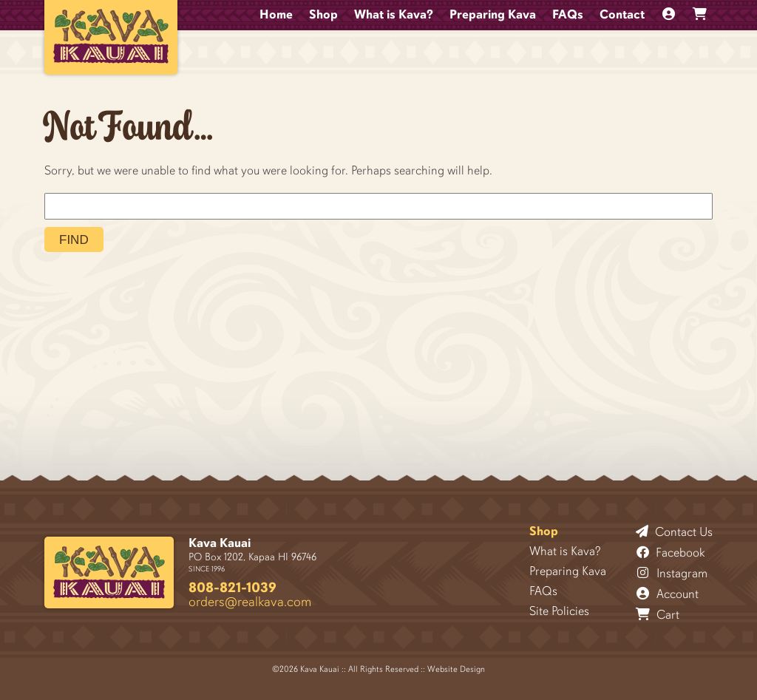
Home (276, 14)
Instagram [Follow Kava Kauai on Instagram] (672, 573)
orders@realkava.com (250, 601)
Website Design (456, 669)
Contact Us (674, 531)
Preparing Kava (493, 14)
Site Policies (559, 611)
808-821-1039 (232, 587)
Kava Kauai (220, 543)
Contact (622, 14)
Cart (658, 614)
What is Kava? (394, 14)
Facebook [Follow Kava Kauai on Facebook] (671, 552)
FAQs (568, 14)
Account (668, 594)
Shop (323, 14)
